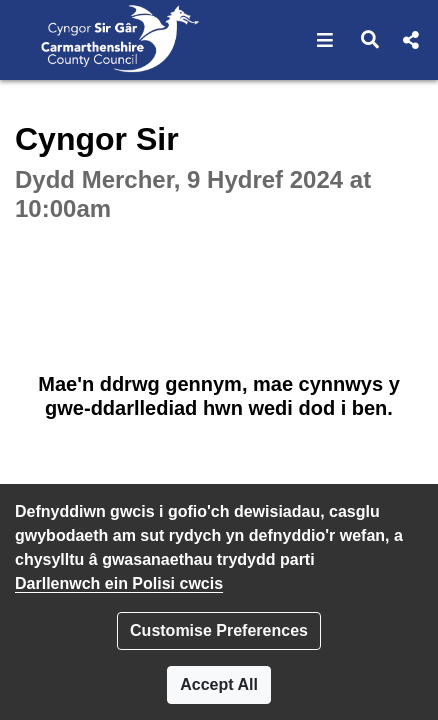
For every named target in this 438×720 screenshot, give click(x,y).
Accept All (219, 684)
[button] (325, 40)
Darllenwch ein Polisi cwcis (119, 583)
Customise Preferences (219, 630)
